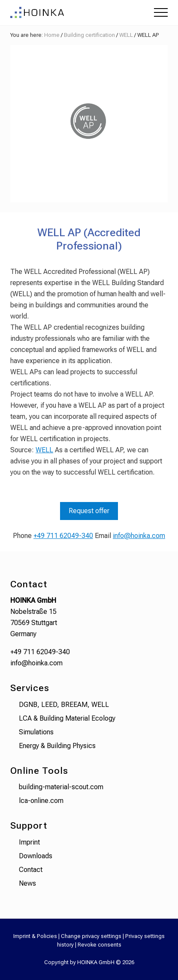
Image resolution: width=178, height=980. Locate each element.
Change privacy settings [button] (91, 936)
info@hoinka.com (139, 536)
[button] (161, 12)
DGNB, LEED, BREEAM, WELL (64, 705)
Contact (31, 870)
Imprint (29, 842)
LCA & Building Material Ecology (67, 718)
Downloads (36, 856)
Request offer (89, 511)
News (27, 883)
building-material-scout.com (61, 787)
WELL (44, 450)
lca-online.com (41, 801)
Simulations (36, 732)
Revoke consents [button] (100, 945)
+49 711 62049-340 (63, 536)
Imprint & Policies (35, 936)
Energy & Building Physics (57, 746)
